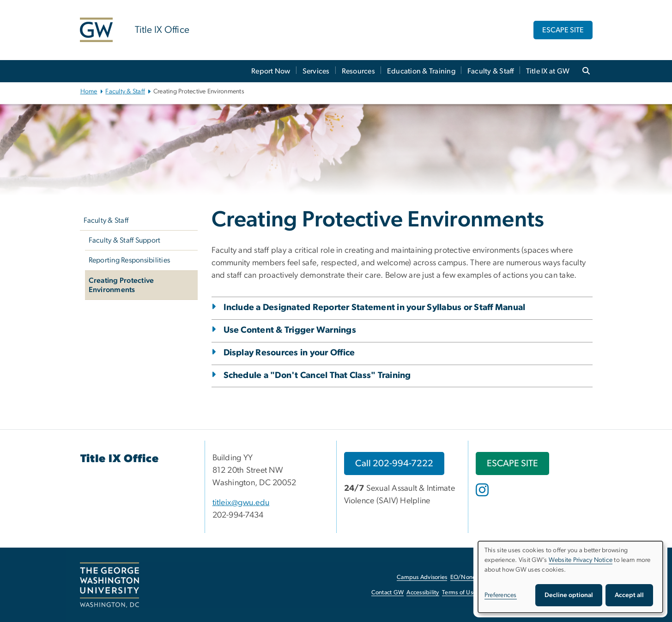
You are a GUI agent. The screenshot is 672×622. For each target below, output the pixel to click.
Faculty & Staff (491, 71)
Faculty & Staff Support (125, 240)
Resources (358, 71)
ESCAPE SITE (563, 30)
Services (316, 71)
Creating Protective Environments (121, 285)
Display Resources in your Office (289, 353)
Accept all (629, 595)
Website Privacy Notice (581, 560)
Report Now (271, 71)
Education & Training (421, 71)
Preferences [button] (501, 595)
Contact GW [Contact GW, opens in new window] (388, 593)
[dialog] (570, 577)
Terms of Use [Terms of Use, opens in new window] (459, 593)
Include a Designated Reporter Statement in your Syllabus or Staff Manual (375, 308)
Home (89, 91)
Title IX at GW (548, 71)
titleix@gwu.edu (241, 503)
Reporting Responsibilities (130, 260)
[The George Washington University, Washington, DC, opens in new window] (109, 585)
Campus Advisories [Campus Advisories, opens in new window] (422, 577)
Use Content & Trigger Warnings (290, 330)
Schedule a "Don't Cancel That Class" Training (317, 375)
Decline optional (569, 595)
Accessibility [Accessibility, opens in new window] (423, 593)
